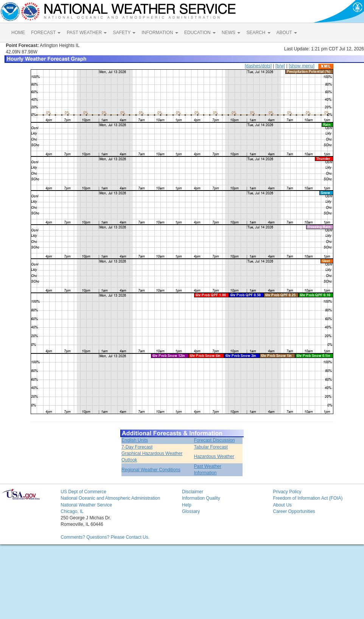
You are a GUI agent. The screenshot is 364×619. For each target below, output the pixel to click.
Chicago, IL (72, 511)
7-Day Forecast (137, 447)
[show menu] (302, 66)
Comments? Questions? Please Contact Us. (105, 537)
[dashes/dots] (258, 66)
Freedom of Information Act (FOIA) (308, 498)
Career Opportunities (294, 511)
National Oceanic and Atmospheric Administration (110, 498)
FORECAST (46, 33)
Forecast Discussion (215, 440)
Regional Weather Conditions (151, 470)
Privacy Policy (287, 492)
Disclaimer (193, 492)
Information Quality (201, 498)
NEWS (231, 33)
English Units (135, 440)
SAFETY (124, 33)
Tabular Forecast (211, 447)
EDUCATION (200, 33)
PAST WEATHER (87, 33)
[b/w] (280, 66)
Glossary (191, 511)
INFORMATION (160, 33)
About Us (282, 505)
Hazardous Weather (214, 456)
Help (187, 505)
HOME (18, 33)
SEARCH (258, 33)
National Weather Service (86, 505)
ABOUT (287, 33)
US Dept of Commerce (83, 492)
